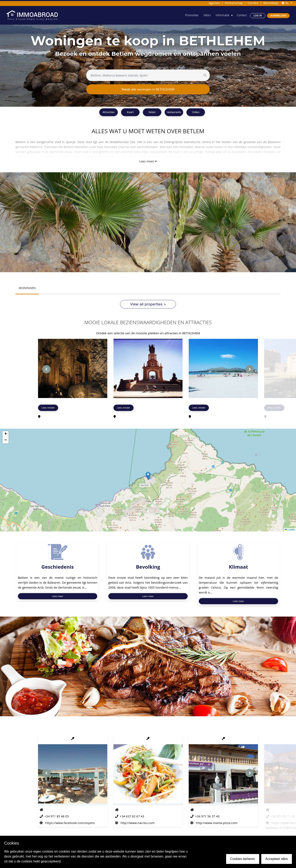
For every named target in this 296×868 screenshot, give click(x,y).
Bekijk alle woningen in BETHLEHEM (148, 89)
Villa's (206, 15)
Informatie (222, 15)
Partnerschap (234, 3)
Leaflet (290, 530)
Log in (258, 16)
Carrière (253, 3)
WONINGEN (27, 288)
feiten (152, 112)
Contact (242, 15)
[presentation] (46, 369)
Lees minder (48, 408)
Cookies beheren (243, 859)
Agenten (214, 3)
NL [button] (286, 3)
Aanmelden (278, 16)
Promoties (191, 15)
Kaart (130, 112)
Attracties (109, 112)
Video (196, 112)
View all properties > (148, 304)
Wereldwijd (271, 3)
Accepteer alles (277, 859)
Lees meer (148, 161)
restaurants (174, 112)
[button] (148, 476)
